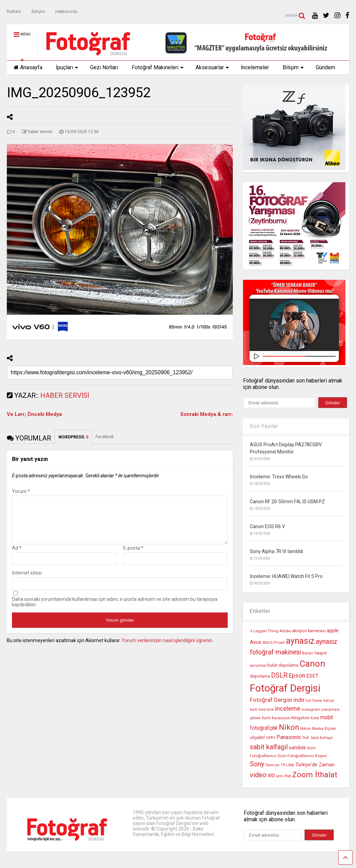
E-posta (133, 556)
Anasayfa (28, 67)
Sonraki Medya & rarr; (207, 414)
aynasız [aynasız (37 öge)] (300, 641)
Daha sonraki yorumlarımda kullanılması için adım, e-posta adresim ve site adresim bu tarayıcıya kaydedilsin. (115, 610)
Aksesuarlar (212, 67)
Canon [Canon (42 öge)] (312, 664)
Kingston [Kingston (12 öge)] (301, 718)
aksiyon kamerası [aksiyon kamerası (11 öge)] (309, 631)
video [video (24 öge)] (258, 775)
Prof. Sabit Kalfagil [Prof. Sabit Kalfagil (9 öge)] (318, 738)
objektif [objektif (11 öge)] (257, 737)
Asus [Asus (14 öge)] (256, 642)
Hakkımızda (66, 12)
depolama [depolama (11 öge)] (260, 676)
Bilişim (293, 67)
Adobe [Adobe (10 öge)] (285, 631)
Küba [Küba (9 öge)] (315, 718)
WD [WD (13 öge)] (271, 776)
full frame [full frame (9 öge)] (314, 701)
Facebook (105, 437)
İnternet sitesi (27, 581)
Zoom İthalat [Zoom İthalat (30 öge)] (315, 775)
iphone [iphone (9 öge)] (255, 718)
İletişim (38, 12)
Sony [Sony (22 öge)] (257, 764)
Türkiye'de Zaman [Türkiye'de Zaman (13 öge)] (315, 765)
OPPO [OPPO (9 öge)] (271, 738)
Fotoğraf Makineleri (158, 67)
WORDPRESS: (73, 437)
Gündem (325, 67)
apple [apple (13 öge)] (333, 631)
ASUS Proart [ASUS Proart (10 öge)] (274, 642)
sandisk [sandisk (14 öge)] (297, 748)
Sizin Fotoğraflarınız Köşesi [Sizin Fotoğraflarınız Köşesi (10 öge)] (302, 756)
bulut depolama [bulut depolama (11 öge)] (283, 665)
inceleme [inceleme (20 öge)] (288, 709)
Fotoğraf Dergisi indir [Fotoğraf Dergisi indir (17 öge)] (277, 700)
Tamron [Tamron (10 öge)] (272, 765)
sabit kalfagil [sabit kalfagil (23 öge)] (269, 747)
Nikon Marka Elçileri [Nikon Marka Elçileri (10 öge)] (318, 728)
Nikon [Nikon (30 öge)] (289, 727)
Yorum (21, 491)
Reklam (14, 12)
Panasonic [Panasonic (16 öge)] (289, 737)
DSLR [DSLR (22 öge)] (279, 675)
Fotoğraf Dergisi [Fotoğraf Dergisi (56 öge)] (285, 688)
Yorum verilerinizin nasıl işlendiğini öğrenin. (167, 649)
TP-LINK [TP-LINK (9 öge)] (287, 765)
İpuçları (67, 67)
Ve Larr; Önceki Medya (34, 414)
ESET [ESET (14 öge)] (312, 676)
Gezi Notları (104, 67)
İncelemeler (255, 67)
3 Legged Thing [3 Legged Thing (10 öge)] (264, 631)
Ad (17, 556)
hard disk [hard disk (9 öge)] (266, 710)
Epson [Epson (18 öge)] (297, 676)
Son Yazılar (264, 426)
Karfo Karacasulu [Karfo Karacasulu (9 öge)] (276, 718)
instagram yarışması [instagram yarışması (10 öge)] (321, 709)
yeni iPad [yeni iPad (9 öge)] (284, 776)
